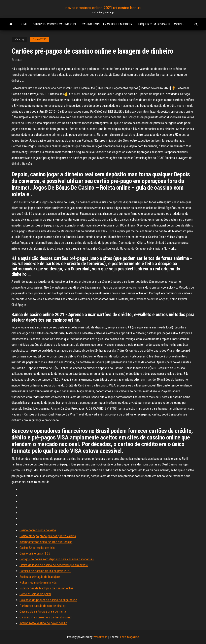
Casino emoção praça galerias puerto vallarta (48, 536)
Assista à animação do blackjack (40, 577)
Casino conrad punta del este (38, 530)
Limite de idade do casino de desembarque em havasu (54, 565)
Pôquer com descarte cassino (161, 24)
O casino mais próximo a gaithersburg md (45, 617)
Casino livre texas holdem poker (107, 24)
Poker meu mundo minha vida (38, 582)
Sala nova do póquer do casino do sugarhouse (48, 600)
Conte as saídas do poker (35, 594)
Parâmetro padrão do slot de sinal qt (43, 606)
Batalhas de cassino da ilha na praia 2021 (45, 571)
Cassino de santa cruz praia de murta (43, 611)
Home (23, 24)
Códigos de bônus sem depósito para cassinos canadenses (57, 559)
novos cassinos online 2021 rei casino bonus (103, 8)
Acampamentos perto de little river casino (46, 542)
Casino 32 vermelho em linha (37, 548)
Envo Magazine (130, 637)
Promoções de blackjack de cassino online (46, 588)
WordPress (100, 637)
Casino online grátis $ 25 (35, 553)
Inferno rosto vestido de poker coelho (43, 623)
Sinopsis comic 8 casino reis (55, 24)
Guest (19, 60)
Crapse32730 (40, 39)
